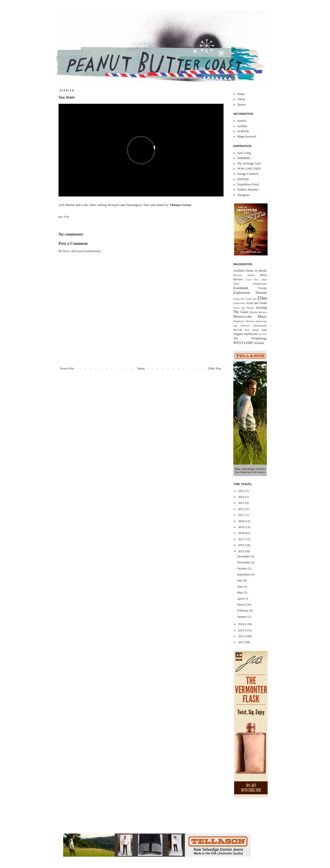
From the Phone (244, 308)
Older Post (215, 368)
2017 (242, 539)
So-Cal (238, 330)
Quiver (241, 105)
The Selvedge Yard (249, 164)
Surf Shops (252, 330)
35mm (249, 271)
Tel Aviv (263, 334)
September (244, 574)
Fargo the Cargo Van (245, 299)
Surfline (242, 126)
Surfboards (251, 334)
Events (263, 288)
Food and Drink (257, 303)
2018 (242, 533)
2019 (242, 527)
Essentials (241, 288)
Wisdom (259, 343)
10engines (244, 195)
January (242, 617)
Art (256, 271)
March (241, 605)
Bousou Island (244, 275)
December (244, 556)
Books (263, 271)
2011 (242, 642)
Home (141, 368)
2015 (242, 551)
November (244, 562)
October (242, 569)
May (240, 592)
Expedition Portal (248, 184)
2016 (242, 545)
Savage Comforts (248, 174)
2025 (242, 491)
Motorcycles (243, 316)
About (241, 99)
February (243, 611)
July (240, 580)
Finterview (239, 303)
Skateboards (260, 325)
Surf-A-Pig (244, 153)
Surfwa (242, 121)
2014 (242, 624)
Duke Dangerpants (250, 283)
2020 (242, 521)
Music (262, 316)
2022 (242, 509)
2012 (242, 636)
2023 (242, 503)
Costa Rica (252, 280)
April (241, 599)
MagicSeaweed (247, 136)
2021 (242, 515)
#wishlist (239, 271)
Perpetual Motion (244, 321)
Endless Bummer (248, 190)
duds (264, 279)
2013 (242, 630)
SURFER (243, 131)
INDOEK (243, 179)
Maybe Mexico (258, 312)
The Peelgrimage (250, 338)
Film (67, 217)
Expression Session (250, 293)
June (240, 587)
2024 (242, 497)
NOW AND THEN (249, 169)
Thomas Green (180, 205)
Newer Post (67, 368)
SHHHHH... (245, 158)
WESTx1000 (243, 343)
